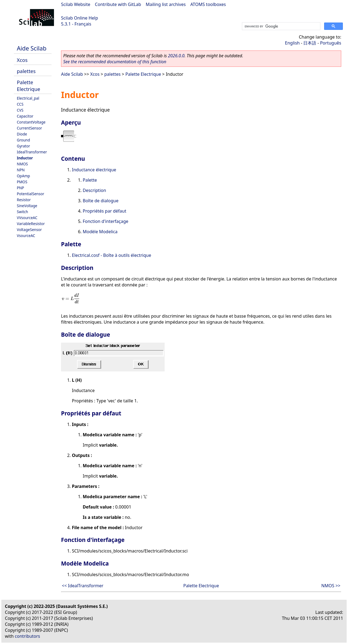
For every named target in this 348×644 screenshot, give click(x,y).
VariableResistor (31, 224)
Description (94, 190)
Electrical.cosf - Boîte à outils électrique (111, 255)
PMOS (22, 182)
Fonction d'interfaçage (106, 221)
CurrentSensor (29, 128)
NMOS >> (331, 586)
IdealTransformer (32, 152)
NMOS (22, 164)
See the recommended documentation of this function (115, 62)
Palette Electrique (28, 86)
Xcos (22, 60)
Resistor (24, 200)
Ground (23, 140)
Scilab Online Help (79, 18)
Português (331, 43)
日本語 (310, 43)
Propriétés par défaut (104, 211)
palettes (26, 71)
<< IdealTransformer (83, 586)
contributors (28, 636)
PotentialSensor (31, 194)
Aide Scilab (32, 48)
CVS (20, 110)
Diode (22, 134)
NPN (21, 170)
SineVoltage (27, 206)
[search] (281, 26)
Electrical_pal (28, 98)
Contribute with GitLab (118, 4)
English (292, 43)
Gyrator (23, 146)
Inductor (25, 158)
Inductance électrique (94, 170)
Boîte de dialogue (101, 201)
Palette (90, 180)
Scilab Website (76, 4)
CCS (20, 104)
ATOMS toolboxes (208, 4)
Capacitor (25, 116)
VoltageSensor (29, 230)
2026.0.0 (176, 56)
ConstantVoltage (31, 122)
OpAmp (23, 176)
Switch (23, 212)
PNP (20, 188)
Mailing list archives (166, 4)
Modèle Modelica (100, 232)
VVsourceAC (27, 218)
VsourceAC (26, 236)
